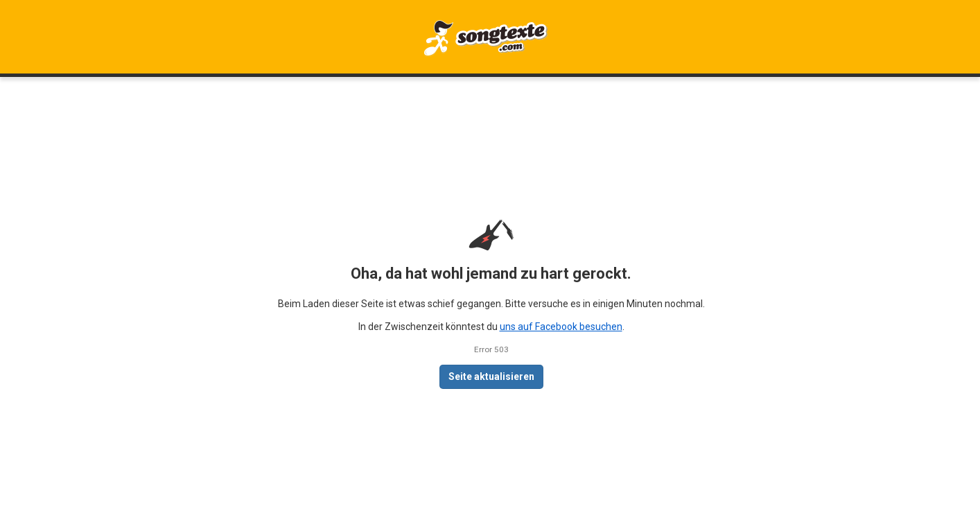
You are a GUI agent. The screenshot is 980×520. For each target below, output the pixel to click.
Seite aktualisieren (491, 376)
